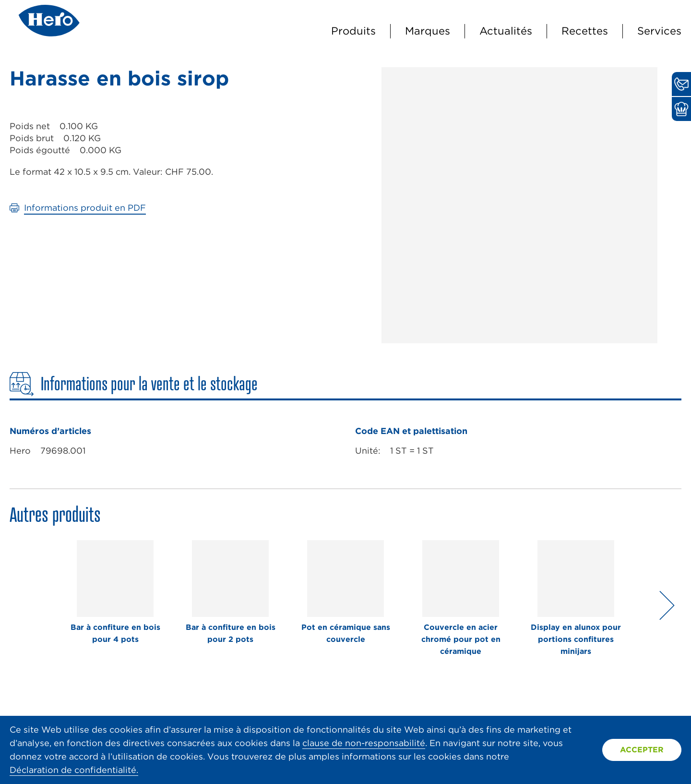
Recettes (585, 31)
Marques (428, 31)
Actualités (506, 31)
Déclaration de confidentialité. (74, 770)
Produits (353, 31)
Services (659, 31)
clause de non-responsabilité (364, 743)
